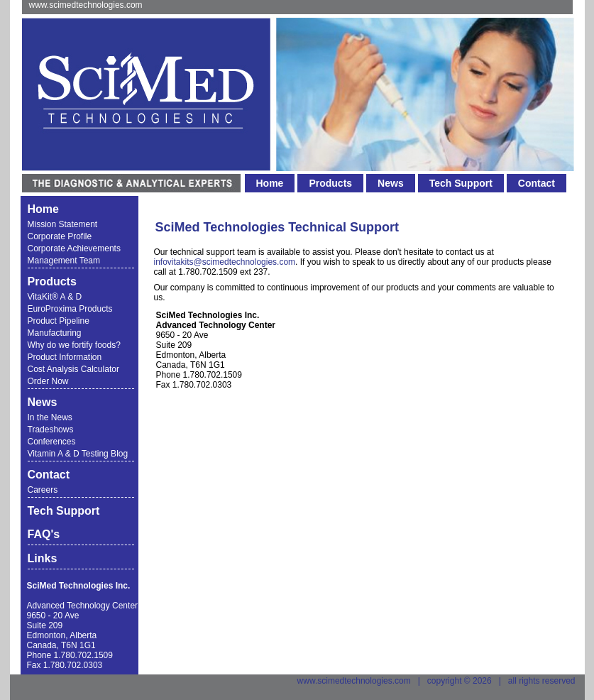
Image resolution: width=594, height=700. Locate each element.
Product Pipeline (59, 321)
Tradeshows (51, 430)
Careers (43, 490)
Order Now (48, 381)
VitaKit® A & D (55, 297)
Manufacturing (55, 333)
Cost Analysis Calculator (73, 369)
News (391, 183)
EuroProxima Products (70, 309)
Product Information (65, 357)
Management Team (64, 261)
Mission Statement (63, 224)
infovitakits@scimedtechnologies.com (225, 262)
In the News (50, 417)
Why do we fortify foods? (74, 345)
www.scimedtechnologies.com (86, 5)
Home (270, 183)
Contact (537, 183)
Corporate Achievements (74, 248)
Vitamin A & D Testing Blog (78, 454)
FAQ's (44, 534)
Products (330, 183)
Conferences (52, 442)
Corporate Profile (60, 236)
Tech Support (461, 183)
